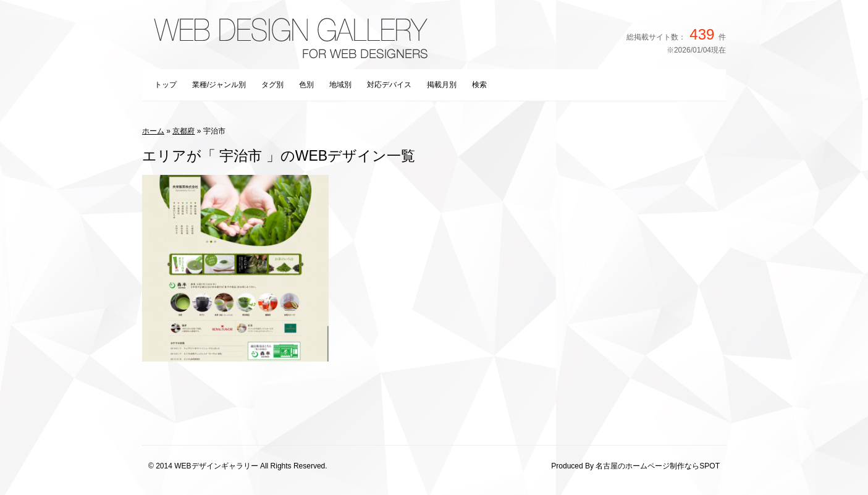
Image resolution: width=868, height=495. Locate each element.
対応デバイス (389, 85)
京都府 (183, 131)
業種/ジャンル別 (219, 85)
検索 (479, 85)
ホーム (153, 131)
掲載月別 (442, 85)
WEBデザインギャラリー (216, 466)
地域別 (340, 85)
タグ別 (272, 85)
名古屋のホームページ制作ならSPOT (658, 466)
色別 (306, 85)
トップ (166, 85)
